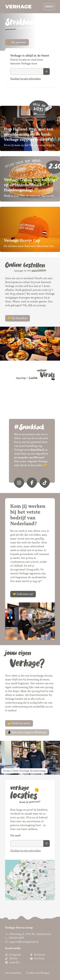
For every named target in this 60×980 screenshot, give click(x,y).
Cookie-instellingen (38, 973)
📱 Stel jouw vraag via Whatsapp (27, 732)
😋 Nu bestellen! (18, 318)
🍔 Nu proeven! (17, 42)
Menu (49, 7)
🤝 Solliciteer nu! (23, 594)
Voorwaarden (13, 973)
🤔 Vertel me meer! (19, 723)
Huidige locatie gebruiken (26, 79)
